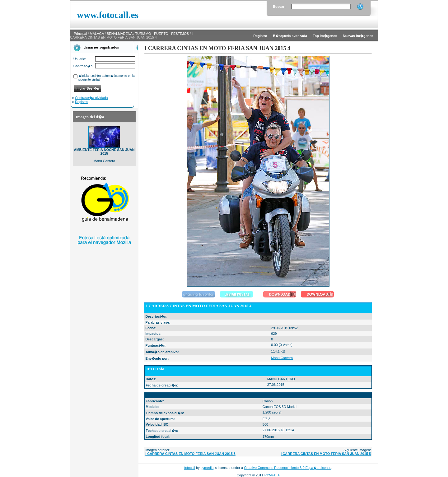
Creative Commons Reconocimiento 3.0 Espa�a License (288, 468)
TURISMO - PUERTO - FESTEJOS (162, 34)
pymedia (207, 468)
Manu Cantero (282, 358)
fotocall (190, 468)
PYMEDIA (272, 475)
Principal (80, 34)
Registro (81, 102)
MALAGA (97, 34)
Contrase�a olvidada (91, 98)
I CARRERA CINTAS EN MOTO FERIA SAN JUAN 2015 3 (190, 454)
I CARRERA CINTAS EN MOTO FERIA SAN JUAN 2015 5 (326, 454)
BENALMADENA (120, 34)
